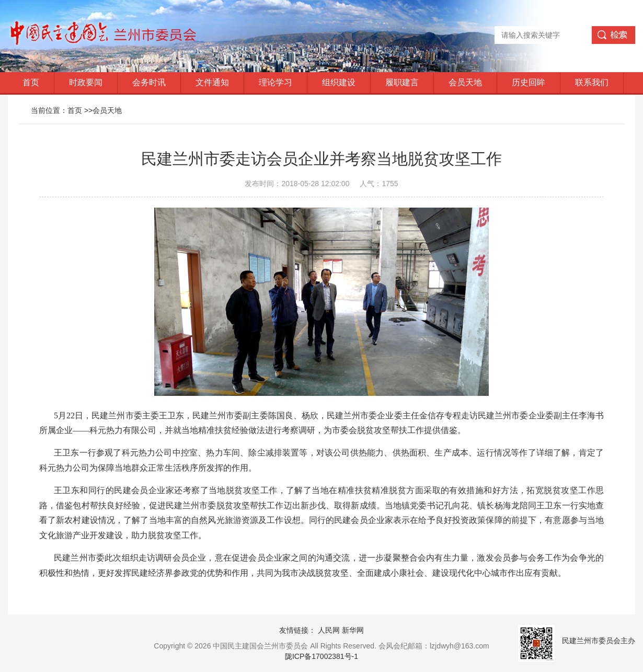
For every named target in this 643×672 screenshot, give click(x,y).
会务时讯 (149, 82)
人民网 (329, 630)
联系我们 (592, 82)
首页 (31, 82)
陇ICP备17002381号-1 (321, 656)
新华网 (353, 630)
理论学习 (275, 82)
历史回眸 (529, 82)
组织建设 (339, 82)
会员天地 (465, 82)
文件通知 (212, 82)
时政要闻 (86, 82)
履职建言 (402, 82)
